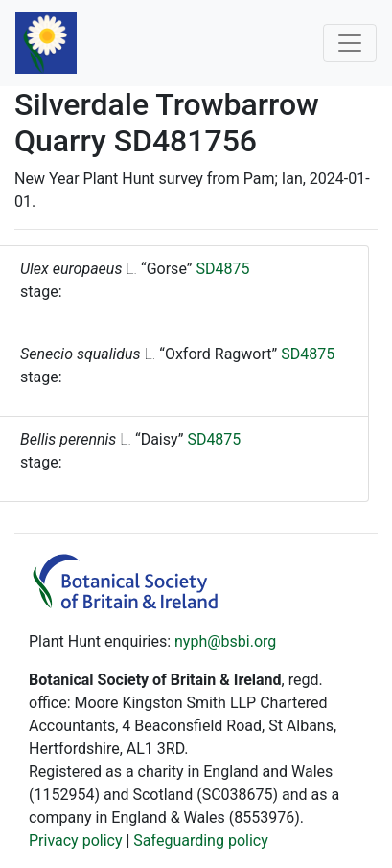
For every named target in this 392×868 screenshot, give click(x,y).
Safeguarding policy (200, 841)
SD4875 (222, 269)
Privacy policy (76, 841)
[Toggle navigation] (350, 43)
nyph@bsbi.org (225, 641)
